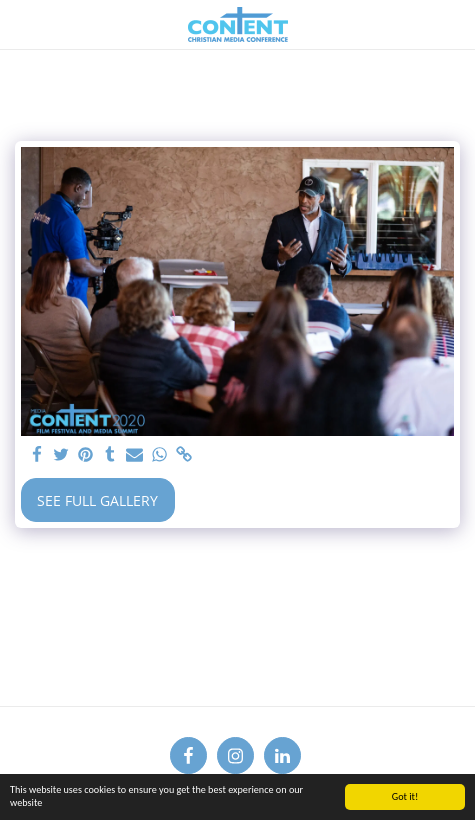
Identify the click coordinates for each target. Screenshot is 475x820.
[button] (22, 23)
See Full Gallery (97, 500)
